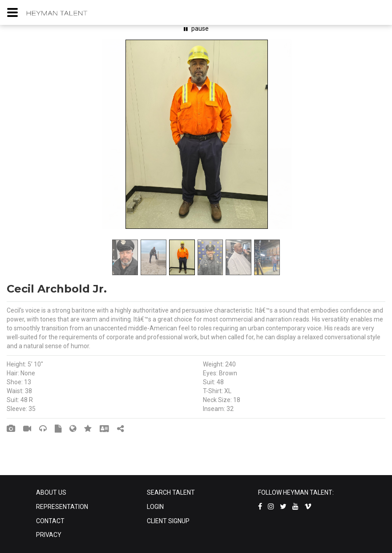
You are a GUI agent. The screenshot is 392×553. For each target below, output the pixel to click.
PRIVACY (49, 535)
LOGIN (155, 507)
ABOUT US (51, 492)
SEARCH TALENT (171, 492)
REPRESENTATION (62, 507)
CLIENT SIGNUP (168, 521)
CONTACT (50, 521)
